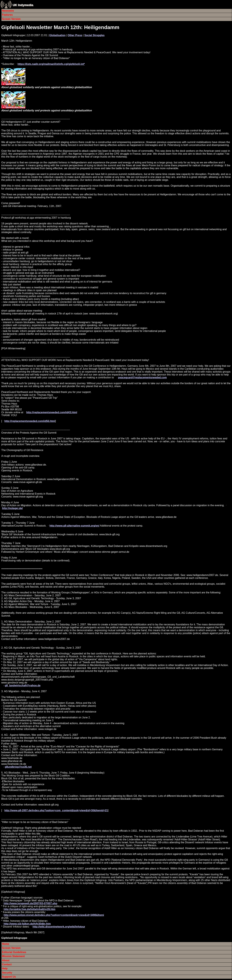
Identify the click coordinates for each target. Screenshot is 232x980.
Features (7, 15)
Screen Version (11, 19)
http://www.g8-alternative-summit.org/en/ (74, 526)
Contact (7, 964)
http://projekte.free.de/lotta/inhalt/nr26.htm (29, 909)
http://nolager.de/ (12, 508)
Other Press (75, 35)
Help (5, 968)
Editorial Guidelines (14, 952)
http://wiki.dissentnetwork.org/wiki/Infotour (59, 927)
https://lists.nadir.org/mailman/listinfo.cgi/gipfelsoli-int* (51, 64)
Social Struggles (94, 35)
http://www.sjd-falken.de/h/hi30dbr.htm (27, 924)
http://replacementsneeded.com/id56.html (30, 421)
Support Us (9, 977)
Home (5, 944)
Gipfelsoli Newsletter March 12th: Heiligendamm (60, 27)
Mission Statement (13, 956)
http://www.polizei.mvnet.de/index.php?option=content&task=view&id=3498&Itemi (54, 915)
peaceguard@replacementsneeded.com (142, 377)
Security (7, 973)
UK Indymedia (23, 5)
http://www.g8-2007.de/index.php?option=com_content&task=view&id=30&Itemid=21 (56, 810)
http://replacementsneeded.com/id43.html (52, 412)
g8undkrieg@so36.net (18, 767)
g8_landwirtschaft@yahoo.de (23, 685)
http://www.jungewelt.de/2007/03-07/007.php (30, 903)
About (6, 960)
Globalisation (57, 35)
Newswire (8, 11)
